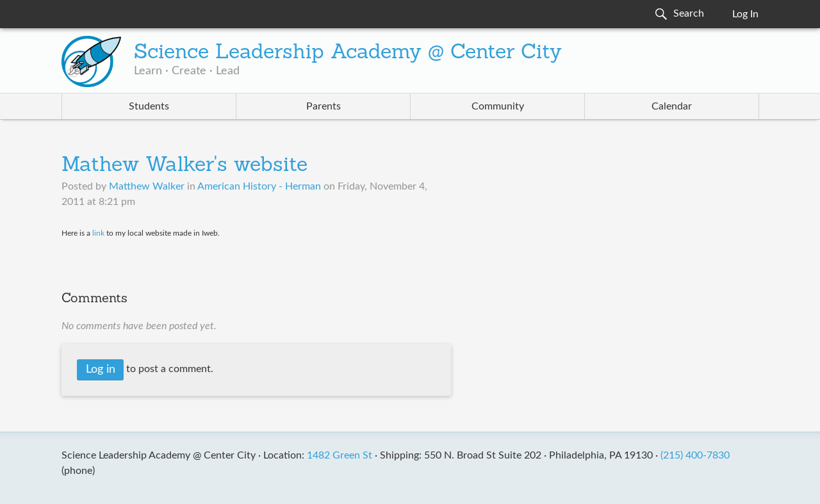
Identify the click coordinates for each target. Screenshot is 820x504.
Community (498, 106)
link (98, 233)
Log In (745, 14)
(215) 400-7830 (695, 455)
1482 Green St (340, 455)
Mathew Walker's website (184, 166)
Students (149, 106)
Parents (324, 106)
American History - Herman (259, 186)
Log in (101, 370)
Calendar (672, 106)
